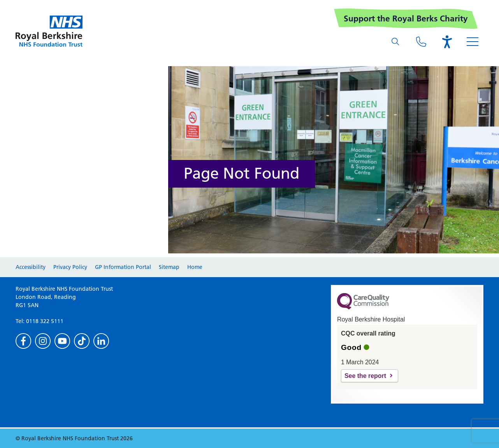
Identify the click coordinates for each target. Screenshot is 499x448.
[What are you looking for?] (395, 42)
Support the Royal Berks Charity (406, 18)
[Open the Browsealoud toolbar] (447, 42)
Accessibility (31, 267)
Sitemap (169, 267)
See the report (365, 376)
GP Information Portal (123, 267)
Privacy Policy (70, 267)
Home (195, 267)
